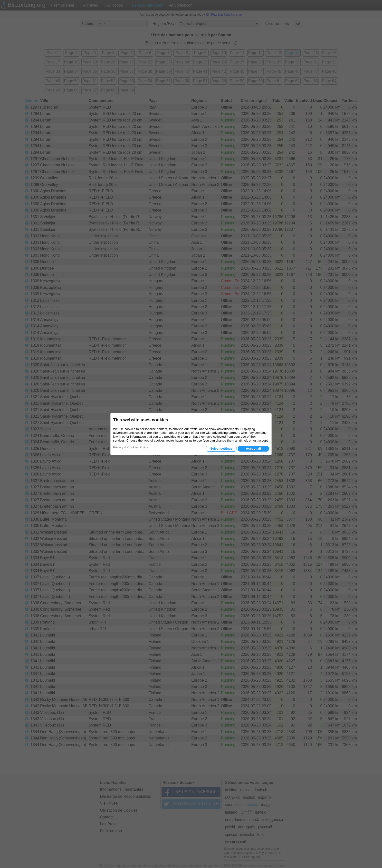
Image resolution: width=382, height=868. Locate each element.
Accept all (253, 449)
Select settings (221, 449)
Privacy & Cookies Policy (131, 447)
